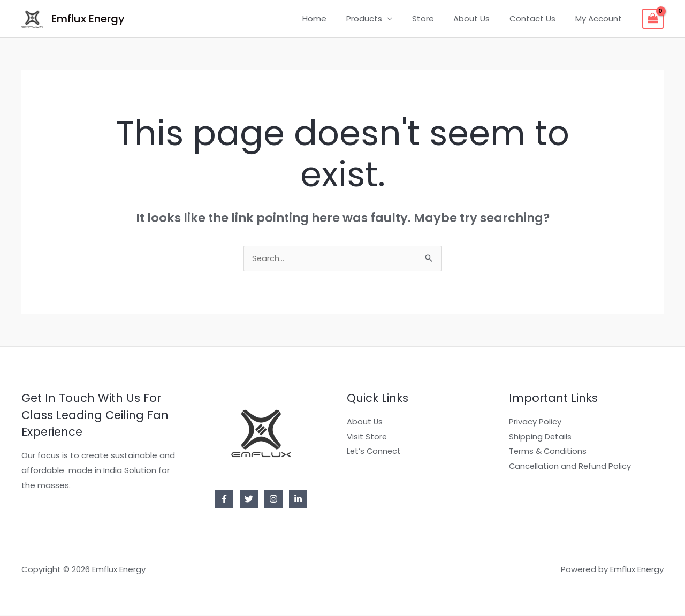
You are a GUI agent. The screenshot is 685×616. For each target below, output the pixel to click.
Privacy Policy (535, 422)
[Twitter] (249, 499)
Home (334, 18)
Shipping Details (541, 437)
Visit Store (367, 437)
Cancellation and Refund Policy (571, 467)
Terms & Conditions (548, 452)
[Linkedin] (298, 499)
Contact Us (538, 18)
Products (380, 18)
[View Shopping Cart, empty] (653, 19)
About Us (481, 18)
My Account (600, 18)
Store (435, 18)
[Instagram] (273, 499)
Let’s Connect (375, 452)
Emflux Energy (88, 19)
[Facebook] (224, 499)
